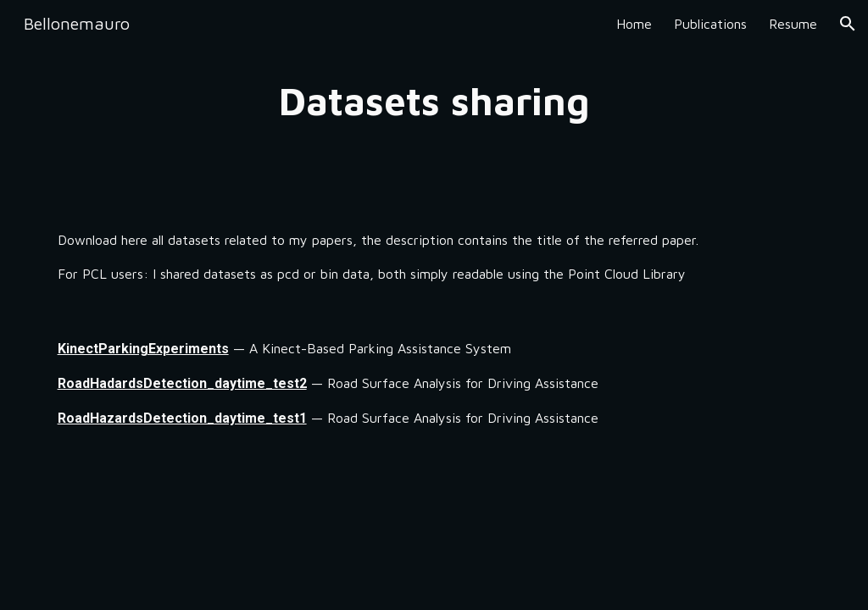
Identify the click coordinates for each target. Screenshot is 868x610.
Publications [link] (710, 24)
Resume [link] (793, 24)
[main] (434, 101)
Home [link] (634, 24)
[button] (848, 24)
